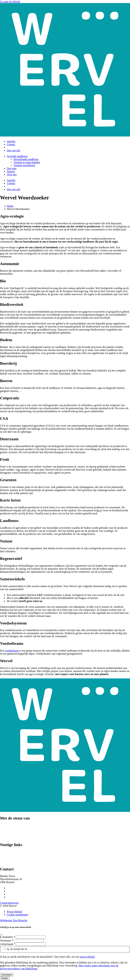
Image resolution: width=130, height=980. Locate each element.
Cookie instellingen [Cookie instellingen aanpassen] (17, 915)
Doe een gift (13, 150)
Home (10, 206)
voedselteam (12, 651)
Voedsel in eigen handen (27, 162)
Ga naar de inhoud (10, 1)
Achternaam (8, 944)
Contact (11, 144)
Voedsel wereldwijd (24, 165)
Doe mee (12, 168)
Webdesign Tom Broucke (14, 920)
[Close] (1, 935)
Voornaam (7, 941)
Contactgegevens (9, 903)
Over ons (12, 174)
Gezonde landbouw (17, 156)
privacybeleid (87, 957)
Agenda (11, 141)
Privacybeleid (14, 912)
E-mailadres (8, 937)
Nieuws (11, 171)
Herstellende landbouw (26, 159)
